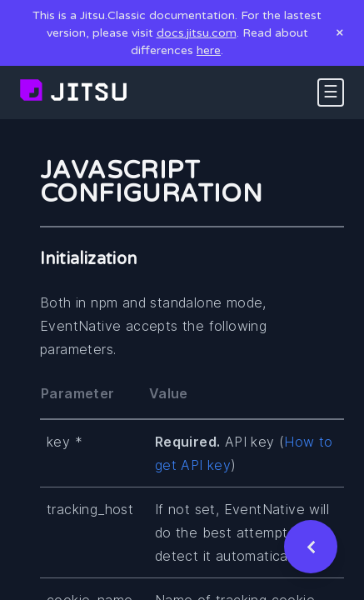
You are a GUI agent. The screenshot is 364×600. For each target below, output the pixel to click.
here (209, 50)
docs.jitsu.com (197, 33)
